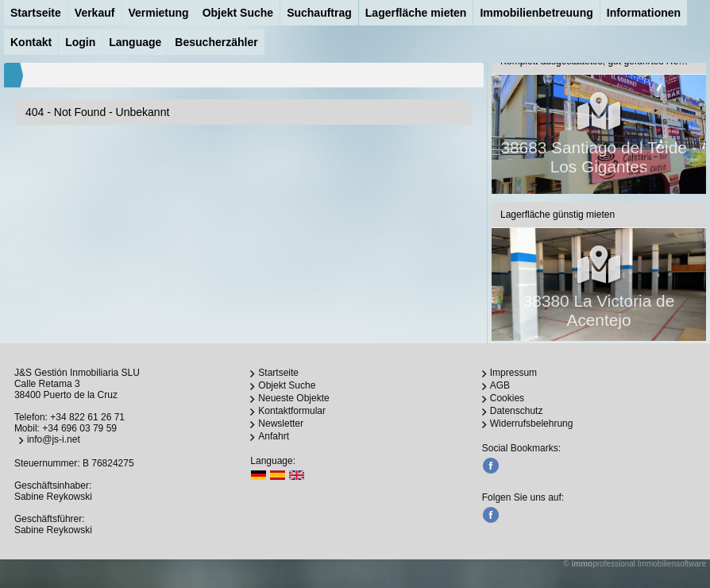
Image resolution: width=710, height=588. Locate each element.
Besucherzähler (216, 42)
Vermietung (158, 13)
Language (135, 42)
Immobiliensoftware (672, 564)
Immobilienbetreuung (536, 13)
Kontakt (31, 42)
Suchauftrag (319, 13)
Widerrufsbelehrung (532, 424)
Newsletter (281, 424)
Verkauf (95, 13)
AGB (500, 385)
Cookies (507, 398)
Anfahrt (274, 436)
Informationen (644, 13)
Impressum (513, 373)
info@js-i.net (54, 439)
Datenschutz (517, 411)
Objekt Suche (238, 13)
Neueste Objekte (293, 398)
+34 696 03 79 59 (79, 428)
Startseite (36, 13)
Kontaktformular (292, 411)
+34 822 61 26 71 (87, 417)
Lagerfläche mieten (416, 13)
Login (80, 42)
